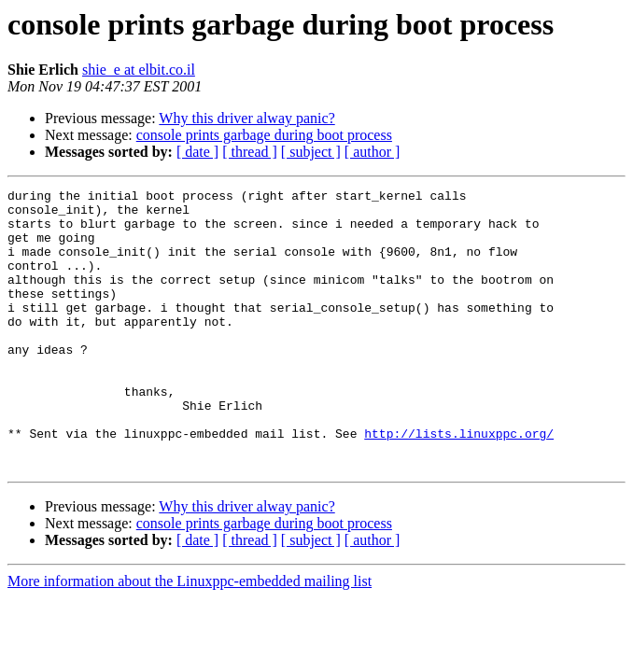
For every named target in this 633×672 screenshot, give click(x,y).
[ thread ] (250, 152)
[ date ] (197, 152)
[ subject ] (311, 152)
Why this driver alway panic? (246, 118)
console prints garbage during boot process (264, 135)
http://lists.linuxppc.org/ (459, 483)
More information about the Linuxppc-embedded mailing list (190, 637)
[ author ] (373, 152)
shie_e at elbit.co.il (139, 70)
